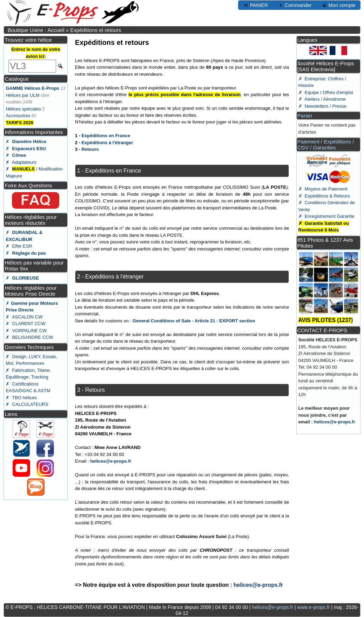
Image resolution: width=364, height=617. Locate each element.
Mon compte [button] (339, 5)
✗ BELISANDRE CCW (29, 337)
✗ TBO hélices (21, 398)
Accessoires (18, 116)
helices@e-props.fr (111, 461)
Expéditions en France (106, 136)
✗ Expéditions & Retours (324, 196)
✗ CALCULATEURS (27, 404)
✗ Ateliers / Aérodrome (322, 99)
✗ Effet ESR (19, 246)
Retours (90, 149)
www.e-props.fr (313, 607)
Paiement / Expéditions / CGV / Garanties (326, 145)
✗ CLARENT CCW (25, 324)
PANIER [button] (255, 5)
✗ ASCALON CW (24, 317)
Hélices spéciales (23, 109)
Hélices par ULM (22, 95)
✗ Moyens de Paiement (323, 189)
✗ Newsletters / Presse (322, 106)
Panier (305, 116)
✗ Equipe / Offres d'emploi (326, 92)
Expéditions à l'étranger (107, 143)
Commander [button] (295, 5)
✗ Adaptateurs (21, 162)
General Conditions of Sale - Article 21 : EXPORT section (194, 321)
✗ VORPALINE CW (26, 331)
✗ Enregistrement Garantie (326, 216)
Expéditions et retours (96, 30)
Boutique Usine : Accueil (36, 30)
